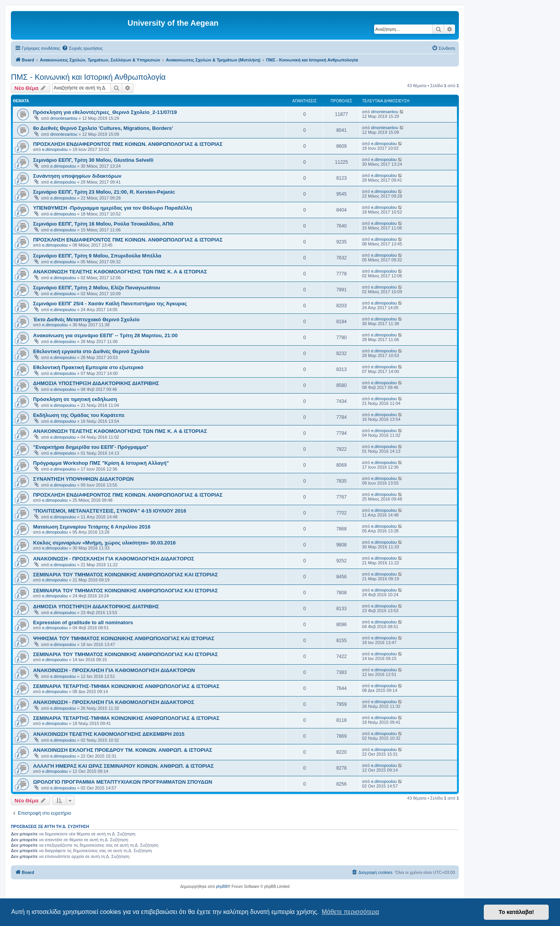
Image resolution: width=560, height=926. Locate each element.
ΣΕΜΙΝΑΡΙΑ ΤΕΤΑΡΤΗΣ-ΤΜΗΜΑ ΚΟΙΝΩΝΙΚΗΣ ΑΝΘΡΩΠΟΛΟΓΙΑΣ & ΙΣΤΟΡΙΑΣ (126, 686)
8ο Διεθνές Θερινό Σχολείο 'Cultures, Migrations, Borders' (103, 128)
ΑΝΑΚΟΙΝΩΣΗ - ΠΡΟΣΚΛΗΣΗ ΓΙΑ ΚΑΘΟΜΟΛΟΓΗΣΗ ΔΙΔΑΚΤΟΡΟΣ (114, 559)
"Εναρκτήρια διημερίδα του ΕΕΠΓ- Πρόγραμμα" (91, 447)
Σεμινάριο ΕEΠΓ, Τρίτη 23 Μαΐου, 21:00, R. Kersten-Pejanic (104, 192)
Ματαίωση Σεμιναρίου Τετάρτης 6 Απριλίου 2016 (92, 527)
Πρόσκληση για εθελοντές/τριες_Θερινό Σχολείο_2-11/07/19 (105, 112)
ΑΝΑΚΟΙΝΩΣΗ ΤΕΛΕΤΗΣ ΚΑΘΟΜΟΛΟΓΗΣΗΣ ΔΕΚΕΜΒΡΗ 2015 (109, 734)
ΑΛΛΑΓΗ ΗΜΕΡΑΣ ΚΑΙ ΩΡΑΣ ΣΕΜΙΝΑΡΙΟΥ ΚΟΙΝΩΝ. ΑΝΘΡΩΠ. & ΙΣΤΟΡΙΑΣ (123, 766)
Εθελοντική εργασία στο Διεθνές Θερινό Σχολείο (91, 351)
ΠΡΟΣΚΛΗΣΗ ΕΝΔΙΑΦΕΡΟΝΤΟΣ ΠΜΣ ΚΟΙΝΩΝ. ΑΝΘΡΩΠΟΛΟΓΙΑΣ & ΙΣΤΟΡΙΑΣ (128, 144)
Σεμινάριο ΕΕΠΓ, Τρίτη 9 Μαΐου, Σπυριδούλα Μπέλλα (97, 256)
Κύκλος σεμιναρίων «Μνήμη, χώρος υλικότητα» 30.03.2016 (104, 543)
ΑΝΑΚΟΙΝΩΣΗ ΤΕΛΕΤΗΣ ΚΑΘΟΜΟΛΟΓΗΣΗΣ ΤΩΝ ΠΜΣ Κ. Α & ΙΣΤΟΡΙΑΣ (120, 272)
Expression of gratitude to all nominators (83, 622)
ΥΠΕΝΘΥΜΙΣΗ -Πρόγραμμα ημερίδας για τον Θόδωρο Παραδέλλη (113, 208)
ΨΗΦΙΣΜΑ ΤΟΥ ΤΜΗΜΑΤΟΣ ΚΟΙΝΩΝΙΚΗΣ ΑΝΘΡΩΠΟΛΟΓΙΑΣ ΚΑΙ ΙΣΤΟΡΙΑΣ (124, 638)
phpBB (222, 887)
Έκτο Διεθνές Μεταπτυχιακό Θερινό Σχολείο (86, 319)
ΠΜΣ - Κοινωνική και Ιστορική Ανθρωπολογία (88, 77)
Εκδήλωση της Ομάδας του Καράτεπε (79, 415)
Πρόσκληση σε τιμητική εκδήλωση (75, 399)
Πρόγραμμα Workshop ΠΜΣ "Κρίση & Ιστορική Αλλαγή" (101, 463)
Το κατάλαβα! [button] (516, 912)
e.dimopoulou (55, 149)
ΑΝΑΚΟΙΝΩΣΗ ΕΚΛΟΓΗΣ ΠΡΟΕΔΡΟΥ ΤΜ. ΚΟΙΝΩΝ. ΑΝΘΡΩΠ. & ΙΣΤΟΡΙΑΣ (123, 750)
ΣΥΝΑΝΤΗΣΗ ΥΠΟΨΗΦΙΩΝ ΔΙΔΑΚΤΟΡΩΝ (83, 479)
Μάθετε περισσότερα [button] (350, 912)
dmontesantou (64, 118)
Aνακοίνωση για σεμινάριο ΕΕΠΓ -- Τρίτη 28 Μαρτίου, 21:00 (105, 335)
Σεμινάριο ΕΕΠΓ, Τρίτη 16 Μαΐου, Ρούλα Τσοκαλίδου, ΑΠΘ (103, 224)
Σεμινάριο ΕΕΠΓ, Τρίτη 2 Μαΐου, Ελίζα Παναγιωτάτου (97, 288)
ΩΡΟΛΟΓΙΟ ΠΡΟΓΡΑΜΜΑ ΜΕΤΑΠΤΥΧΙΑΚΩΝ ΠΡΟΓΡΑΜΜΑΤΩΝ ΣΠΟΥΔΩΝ (123, 782)
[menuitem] (82, 48)
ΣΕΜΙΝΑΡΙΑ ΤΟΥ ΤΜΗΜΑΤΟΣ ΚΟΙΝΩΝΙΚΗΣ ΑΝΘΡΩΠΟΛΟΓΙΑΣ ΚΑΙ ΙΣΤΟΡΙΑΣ (126, 575)
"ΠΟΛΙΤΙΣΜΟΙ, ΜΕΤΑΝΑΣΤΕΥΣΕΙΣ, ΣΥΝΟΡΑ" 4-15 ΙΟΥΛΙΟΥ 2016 (110, 511)
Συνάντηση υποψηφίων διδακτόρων (77, 176)
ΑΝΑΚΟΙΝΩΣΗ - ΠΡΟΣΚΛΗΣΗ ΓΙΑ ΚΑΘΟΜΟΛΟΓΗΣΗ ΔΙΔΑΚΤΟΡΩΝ (114, 670)
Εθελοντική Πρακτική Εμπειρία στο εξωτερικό (88, 367)
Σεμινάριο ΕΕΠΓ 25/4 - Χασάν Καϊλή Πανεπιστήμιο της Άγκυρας (110, 304)
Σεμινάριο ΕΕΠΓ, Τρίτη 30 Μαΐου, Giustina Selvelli (93, 160)
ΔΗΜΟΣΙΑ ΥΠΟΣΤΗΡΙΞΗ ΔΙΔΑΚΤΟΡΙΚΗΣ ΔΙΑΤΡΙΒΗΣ (96, 383)
